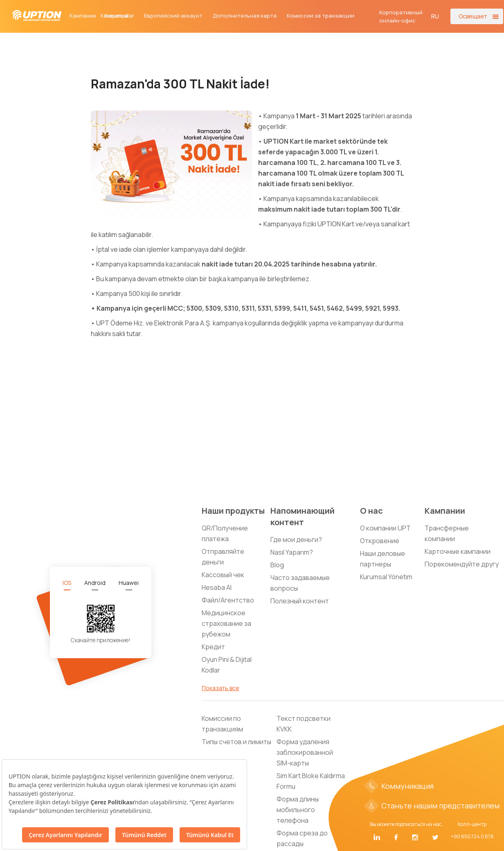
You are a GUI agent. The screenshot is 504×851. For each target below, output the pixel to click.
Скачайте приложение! (101, 640)
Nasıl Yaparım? (292, 552)
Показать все (220, 688)
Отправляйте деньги (223, 557)
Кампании (83, 16)
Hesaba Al (217, 587)
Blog (277, 565)
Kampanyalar (117, 16)
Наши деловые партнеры (382, 559)
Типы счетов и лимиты (236, 742)
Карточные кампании (458, 551)
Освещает (473, 16)
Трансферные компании (447, 533)
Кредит (213, 647)
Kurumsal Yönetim (386, 577)
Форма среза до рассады (302, 838)
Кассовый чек (223, 575)
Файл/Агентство (228, 600)
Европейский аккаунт (173, 16)
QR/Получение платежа (225, 533)
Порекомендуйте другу (462, 564)
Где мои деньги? (296, 539)
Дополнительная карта (245, 16)
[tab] (67, 583)
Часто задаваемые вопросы (300, 583)
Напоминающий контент (303, 516)
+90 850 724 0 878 (472, 836)
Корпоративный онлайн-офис (401, 16)
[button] (435, 16)
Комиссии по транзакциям (222, 724)
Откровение (380, 541)
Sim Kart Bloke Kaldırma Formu (311, 781)
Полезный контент (300, 601)
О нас (371, 511)
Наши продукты (233, 511)
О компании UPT (385, 528)
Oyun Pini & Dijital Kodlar (227, 665)
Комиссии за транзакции (321, 16)
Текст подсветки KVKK (304, 724)
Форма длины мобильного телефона (298, 810)
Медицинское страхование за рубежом (226, 623)
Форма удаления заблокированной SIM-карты (305, 752)
